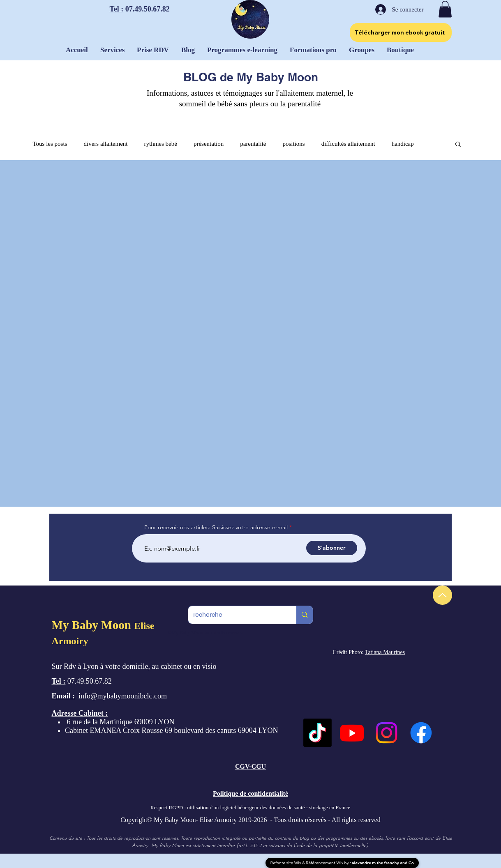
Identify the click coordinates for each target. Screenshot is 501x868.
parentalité (253, 144)
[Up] (442, 595)
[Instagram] (387, 733)
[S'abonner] (332, 548)
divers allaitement (105, 144)
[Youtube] (352, 733)
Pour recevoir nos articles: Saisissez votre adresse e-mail (216, 527)
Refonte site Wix (286, 863)
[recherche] (236, 615)
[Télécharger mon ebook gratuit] (401, 32)
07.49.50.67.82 (147, 9)
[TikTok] (317, 733)
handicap (403, 144)
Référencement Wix (325, 863)
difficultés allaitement (348, 144)
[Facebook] (421, 733)
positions (294, 144)
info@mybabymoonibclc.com (123, 696)
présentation (209, 144)
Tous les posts (50, 144)
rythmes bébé (161, 144)
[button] (445, 9)
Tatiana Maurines (385, 652)
